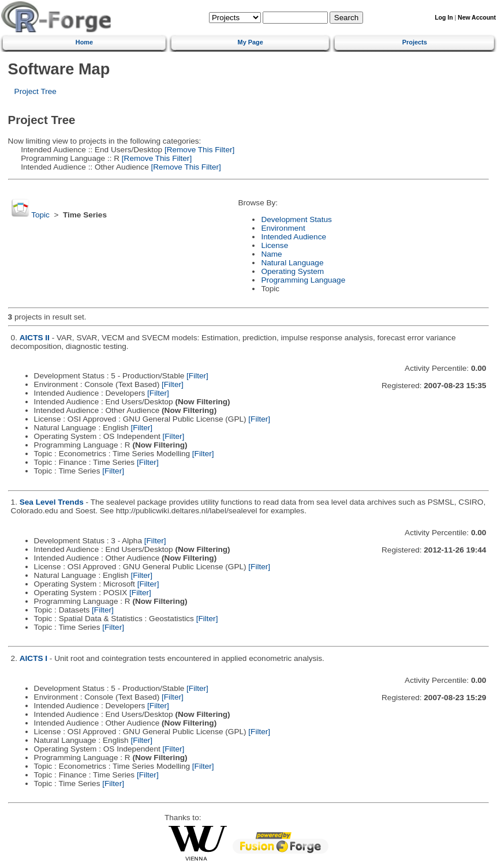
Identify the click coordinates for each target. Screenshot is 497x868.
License (274, 245)
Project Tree (35, 91)
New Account (477, 18)
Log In (444, 18)
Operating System (292, 271)
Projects (415, 42)
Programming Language (303, 280)
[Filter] (197, 376)
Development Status (296, 219)
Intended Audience (294, 237)
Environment (283, 228)
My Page (251, 42)
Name (271, 254)
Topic (40, 215)
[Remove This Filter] (198, 150)
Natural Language (292, 263)
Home (84, 42)
